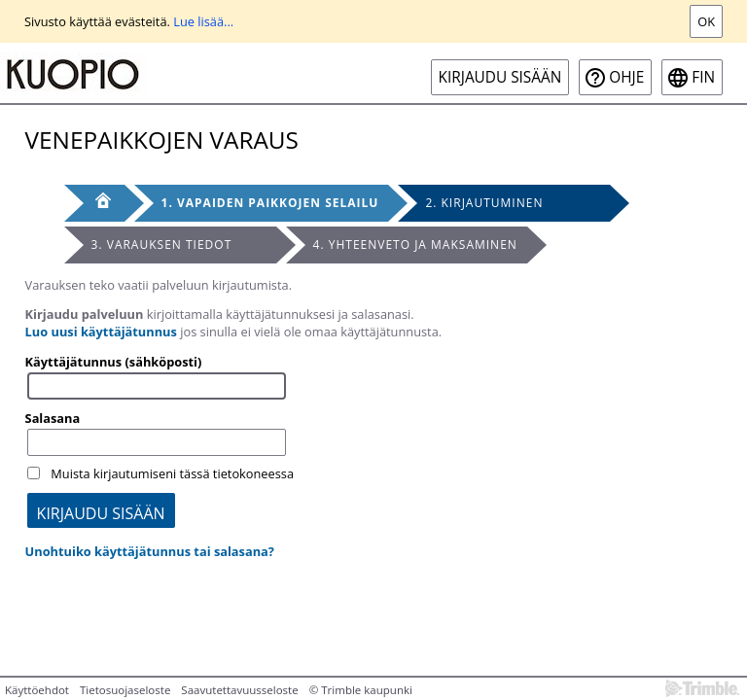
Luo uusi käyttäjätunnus (101, 332)
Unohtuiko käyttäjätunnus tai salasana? (150, 551)
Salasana (53, 418)
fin (703, 77)
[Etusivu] (94, 203)
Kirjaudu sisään (500, 77)
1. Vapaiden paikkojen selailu (270, 203)
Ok (706, 21)
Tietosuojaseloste (125, 690)
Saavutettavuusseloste (239, 690)
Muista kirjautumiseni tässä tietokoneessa (172, 473)
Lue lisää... (203, 21)
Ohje (626, 77)
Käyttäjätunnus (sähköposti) (114, 362)
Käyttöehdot (37, 690)
